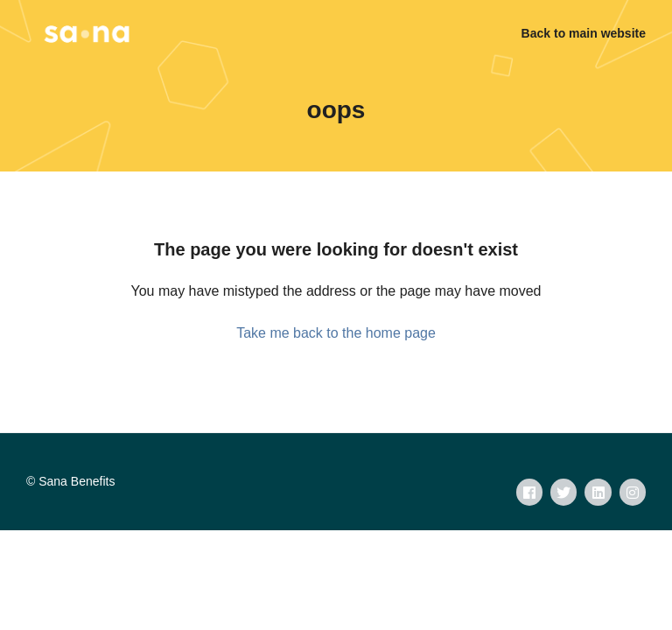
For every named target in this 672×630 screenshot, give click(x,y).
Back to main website (584, 33)
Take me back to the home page (336, 333)
